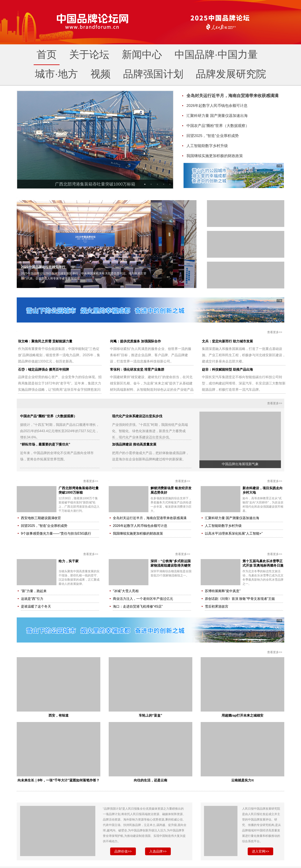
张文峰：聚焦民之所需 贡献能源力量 (45, 341)
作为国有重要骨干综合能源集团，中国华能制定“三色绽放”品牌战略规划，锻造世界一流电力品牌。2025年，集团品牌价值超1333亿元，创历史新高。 (59, 355)
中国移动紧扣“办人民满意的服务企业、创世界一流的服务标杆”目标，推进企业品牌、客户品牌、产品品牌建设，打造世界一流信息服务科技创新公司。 (151, 355)
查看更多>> (275, 332)
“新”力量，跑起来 (34, 591)
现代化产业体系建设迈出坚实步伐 (137, 416)
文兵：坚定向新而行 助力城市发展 (227, 341)
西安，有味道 (59, 715)
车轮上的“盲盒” (150, 715)
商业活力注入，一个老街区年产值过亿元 (143, 599)
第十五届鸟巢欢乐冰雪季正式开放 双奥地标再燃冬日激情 (263, 565)
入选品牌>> (158, 851)
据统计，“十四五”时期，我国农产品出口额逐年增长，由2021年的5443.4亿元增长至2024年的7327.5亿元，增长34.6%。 (60, 431)
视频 (101, 74)
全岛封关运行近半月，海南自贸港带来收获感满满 (150, 518)
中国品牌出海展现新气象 (240, 464)
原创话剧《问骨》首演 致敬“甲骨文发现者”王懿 (240, 599)
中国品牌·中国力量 (216, 54)
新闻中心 (142, 54)
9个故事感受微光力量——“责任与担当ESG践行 (56, 533)
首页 (47, 54)
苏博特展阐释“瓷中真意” (223, 591)
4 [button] (164, 184)
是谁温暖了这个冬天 (36, 606)
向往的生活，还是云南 (150, 780)
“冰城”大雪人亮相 (126, 591)
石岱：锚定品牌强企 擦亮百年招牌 (43, 369)
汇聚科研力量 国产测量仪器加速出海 (232, 518)
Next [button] (166, 140)
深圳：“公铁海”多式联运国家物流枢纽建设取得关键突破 (171, 565)
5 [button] (170, 184)
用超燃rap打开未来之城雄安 (243, 715)
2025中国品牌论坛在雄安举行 (43, 267)
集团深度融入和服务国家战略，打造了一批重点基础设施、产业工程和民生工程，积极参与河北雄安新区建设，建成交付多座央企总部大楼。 (244, 355)
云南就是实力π (242, 780)
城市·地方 (56, 74)
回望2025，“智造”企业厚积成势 (44, 526)
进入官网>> (261, 851)
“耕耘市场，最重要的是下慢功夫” (45, 444)
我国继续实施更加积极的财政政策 (138, 533)
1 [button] (145, 184)
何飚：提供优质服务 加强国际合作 (135, 341)
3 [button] (157, 184)
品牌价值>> (123, 851)
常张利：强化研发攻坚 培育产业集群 (137, 369)
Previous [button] (24, 140)
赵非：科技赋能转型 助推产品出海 (227, 369)
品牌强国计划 (153, 74)
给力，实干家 (69, 561)
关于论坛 (89, 54)
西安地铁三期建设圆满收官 (41, 518)
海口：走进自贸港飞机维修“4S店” (138, 606)
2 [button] (151, 184)
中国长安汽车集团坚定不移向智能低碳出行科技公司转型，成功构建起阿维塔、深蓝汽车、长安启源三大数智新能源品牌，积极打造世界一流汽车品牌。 (244, 383)
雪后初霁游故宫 (217, 606)
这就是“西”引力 (32, 599)
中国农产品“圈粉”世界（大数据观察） (48, 416)
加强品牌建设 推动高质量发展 (134, 444)
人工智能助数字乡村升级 (223, 526)
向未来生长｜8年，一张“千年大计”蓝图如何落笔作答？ (59, 780)
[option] (95, 140)
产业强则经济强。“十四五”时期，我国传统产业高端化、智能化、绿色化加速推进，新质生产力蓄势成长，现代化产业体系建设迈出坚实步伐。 (150, 431)
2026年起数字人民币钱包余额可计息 (140, 526)
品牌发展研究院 (231, 74)
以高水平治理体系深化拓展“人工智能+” (234, 533)
